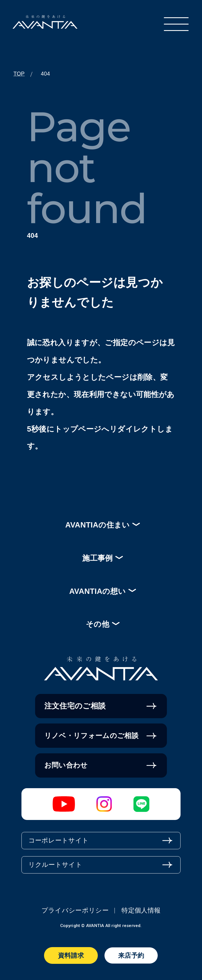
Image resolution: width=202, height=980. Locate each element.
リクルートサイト (55, 865)
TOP (19, 74)
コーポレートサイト (59, 840)
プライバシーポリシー (75, 910)
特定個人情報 (141, 910)
